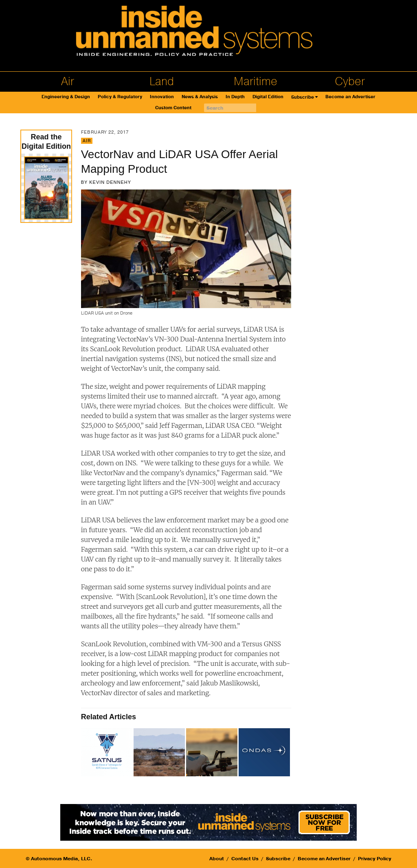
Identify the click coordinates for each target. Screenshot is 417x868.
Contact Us (245, 859)
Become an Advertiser (350, 97)
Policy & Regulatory (120, 97)
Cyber (350, 82)
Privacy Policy (375, 859)
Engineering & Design (66, 97)
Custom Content (173, 108)
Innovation (162, 97)
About (217, 859)
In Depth (235, 97)
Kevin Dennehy (110, 182)
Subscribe (303, 97)
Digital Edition (268, 97)
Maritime (256, 82)
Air (68, 82)
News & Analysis (200, 97)
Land (162, 82)
